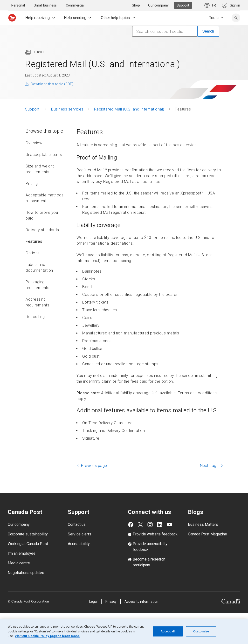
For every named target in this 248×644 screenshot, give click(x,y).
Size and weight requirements (40, 169)
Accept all (168, 631)
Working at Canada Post (28, 544)
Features (34, 241)
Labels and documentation (39, 267)
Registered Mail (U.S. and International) (129, 109)
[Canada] (231, 602)
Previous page (94, 466)
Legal (93, 602)
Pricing (32, 184)
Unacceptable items (44, 155)
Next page (209, 466)
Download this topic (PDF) (52, 84)
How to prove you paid (42, 215)
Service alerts (79, 534)
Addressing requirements (37, 302)
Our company (19, 524)
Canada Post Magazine (207, 534)
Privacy (111, 602)
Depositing (35, 317)
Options (33, 253)
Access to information (141, 602)
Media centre (19, 563)
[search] (236, 18)
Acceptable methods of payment (45, 198)
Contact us (77, 524)
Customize (201, 631)
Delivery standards (42, 230)
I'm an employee (22, 553)
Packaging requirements (37, 285)
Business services (67, 109)
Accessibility (79, 544)
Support (33, 109)
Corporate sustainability (28, 534)
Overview (34, 143)
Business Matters (203, 524)
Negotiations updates (26, 573)
